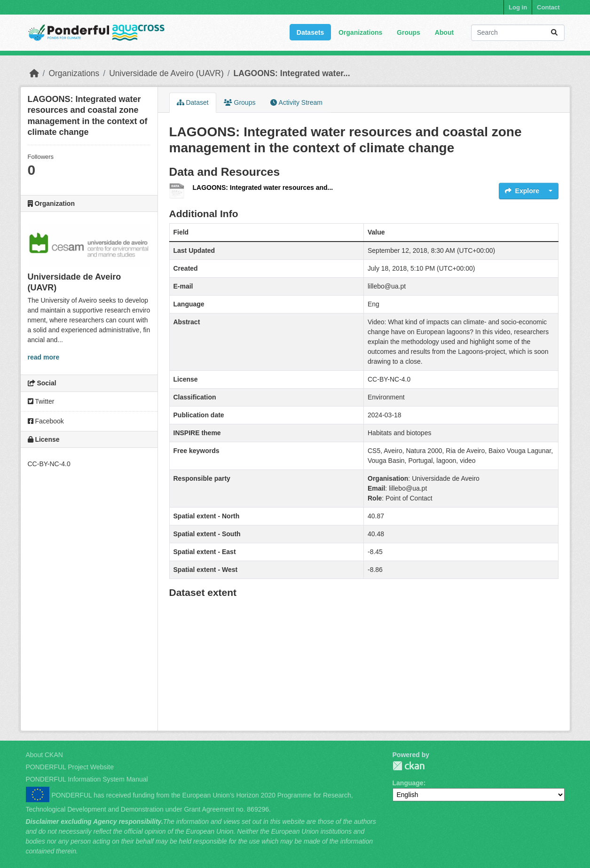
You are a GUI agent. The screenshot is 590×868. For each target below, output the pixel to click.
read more (44, 357)
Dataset (193, 102)
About (444, 32)
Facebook (46, 421)
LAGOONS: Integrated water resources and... (263, 188)
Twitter (41, 401)
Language (408, 783)
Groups (409, 32)
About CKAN (44, 755)
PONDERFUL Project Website (70, 767)
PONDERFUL (409, 766)
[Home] (34, 73)
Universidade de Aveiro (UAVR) (166, 73)
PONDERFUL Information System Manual (87, 779)
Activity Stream (296, 102)
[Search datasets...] (518, 33)
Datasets (310, 32)
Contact (548, 7)
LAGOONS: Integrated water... (292, 73)
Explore (522, 191)
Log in (518, 7)
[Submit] (554, 33)
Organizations (360, 32)
